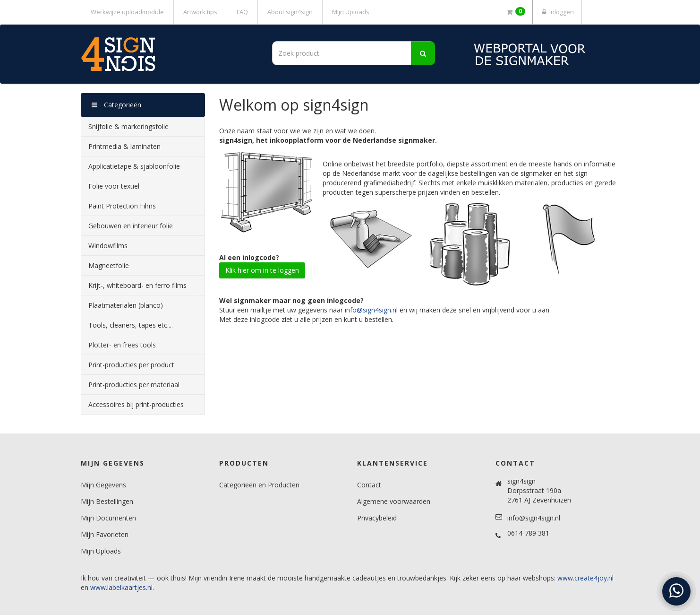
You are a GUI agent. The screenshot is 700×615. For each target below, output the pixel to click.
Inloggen (557, 12)
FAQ (242, 12)
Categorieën (116, 105)
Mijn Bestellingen (107, 501)
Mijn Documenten (108, 518)
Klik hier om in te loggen (262, 270)
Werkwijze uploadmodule (127, 12)
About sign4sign (290, 12)
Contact (369, 485)
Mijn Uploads (351, 12)
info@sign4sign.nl (371, 310)
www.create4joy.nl (585, 578)
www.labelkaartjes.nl (121, 587)
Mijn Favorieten (105, 534)
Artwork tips (200, 12)
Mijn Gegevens (103, 485)
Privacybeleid (377, 518)
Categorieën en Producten (259, 485)
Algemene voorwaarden (394, 501)
